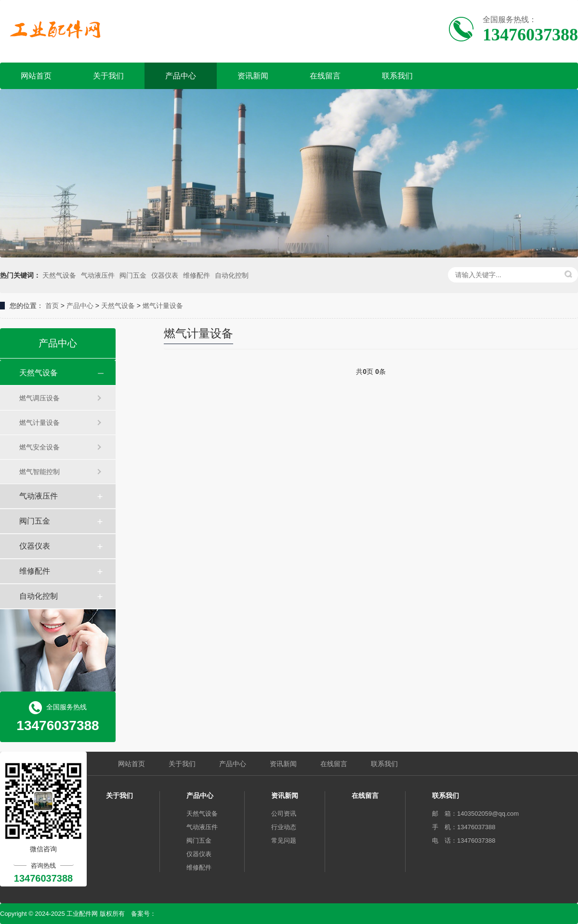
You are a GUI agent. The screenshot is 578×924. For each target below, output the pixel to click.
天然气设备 (59, 275)
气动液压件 (98, 275)
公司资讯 (284, 814)
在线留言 (325, 76)
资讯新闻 (253, 76)
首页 (52, 306)
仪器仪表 (165, 275)
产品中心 (181, 76)
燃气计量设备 (163, 306)
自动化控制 (232, 275)
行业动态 (284, 827)
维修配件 (197, 275)
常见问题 (284, 841)
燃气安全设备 (39, 447)
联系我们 (397, 76)
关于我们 (108, 76)
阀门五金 (133, 275)
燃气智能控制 (39, 472)
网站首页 (36, 76)
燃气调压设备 (39, 398)
